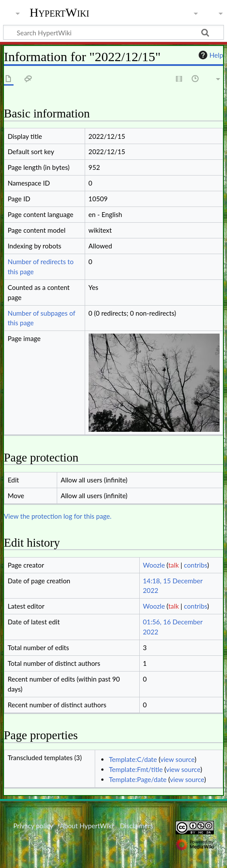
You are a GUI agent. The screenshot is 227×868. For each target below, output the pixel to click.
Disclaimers (137, 826)
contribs (195, 565)
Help (210, 55)
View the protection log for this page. (58, 516)
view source (177, 759)
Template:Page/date (138, 779)
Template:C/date (133, 759)
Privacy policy (33, 826)
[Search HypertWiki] (113, 32)
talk (173, 565)
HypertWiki (60, 13)
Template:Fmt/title (136, 769)
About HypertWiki (86, 826)
